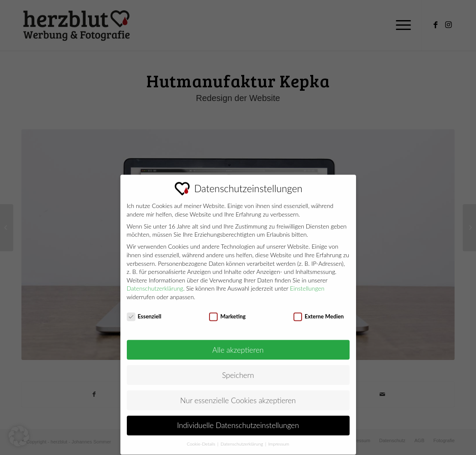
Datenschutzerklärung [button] (242, 437)
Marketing (227, 310)
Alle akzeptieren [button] (238, 343)
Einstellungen (307, 282)
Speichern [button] (238, 369)
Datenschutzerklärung (155, 282)
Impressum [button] (279, 437)
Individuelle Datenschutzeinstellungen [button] (238, 419)
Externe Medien (319, 310)
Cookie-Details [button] (202, 437)
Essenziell (144, 310)
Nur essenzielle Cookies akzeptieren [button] (238, 394)
